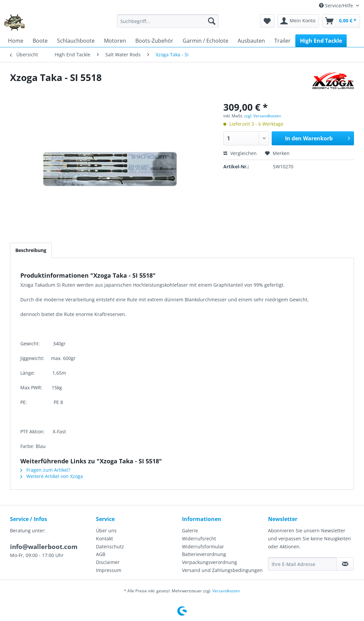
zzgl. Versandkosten (262, 116)
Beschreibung (31, 250)
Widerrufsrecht (199, 538)
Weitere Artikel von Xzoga (52, 476)
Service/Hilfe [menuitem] (337, 5)
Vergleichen (240, 153)
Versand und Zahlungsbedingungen (222, 570)
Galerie (190, 530)
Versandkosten (226, 591)
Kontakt (104, 538)
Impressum (109, 570)
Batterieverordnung (204, 554)
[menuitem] (168, 21)
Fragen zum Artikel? (45, 470)
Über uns (106, 530)
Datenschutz (110, 546)
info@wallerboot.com (44, 547)
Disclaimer (108, 562)
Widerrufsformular (203, 546)
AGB (101, 554)
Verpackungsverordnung (209, 562)
